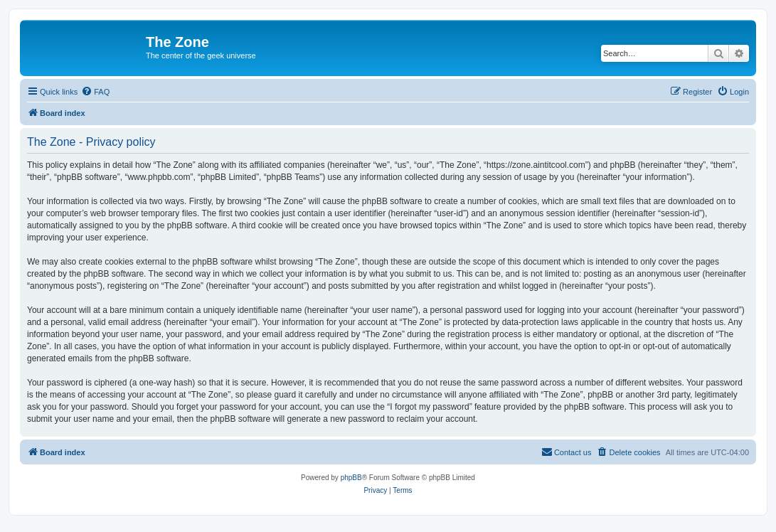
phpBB (351, 478)
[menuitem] (95, 92)
